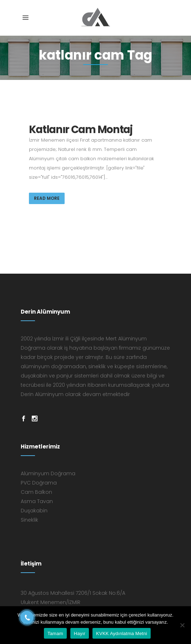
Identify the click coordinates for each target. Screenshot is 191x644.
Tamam (55, 633)
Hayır (80, 633)
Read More (47, 198)
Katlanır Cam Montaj (81, 130)
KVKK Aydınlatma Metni (122, 633)
